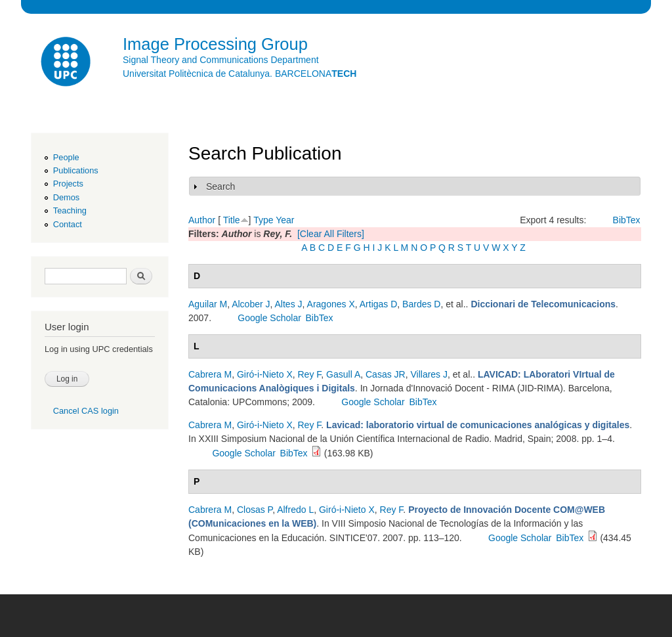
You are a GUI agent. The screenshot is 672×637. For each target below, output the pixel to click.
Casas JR (386, 374)
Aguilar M (208, 304)
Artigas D (379, 304)
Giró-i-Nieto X (265, 374)
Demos (66, 197)
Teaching (70, 210)
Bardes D (421, 304)
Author (202, 220)
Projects (68, 184)
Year (285, 220)
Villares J (429, 374)
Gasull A (343, 374)
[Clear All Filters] (331, 234)
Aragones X (331, 304)
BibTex (627, 220)
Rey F (310, 374)
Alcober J (251, 304)
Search (220, 187)
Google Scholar (269, 318)
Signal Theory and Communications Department (221, 60)
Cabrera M (210, 374)
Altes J (289, 304)
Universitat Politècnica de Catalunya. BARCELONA (240, 74)
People (66, 157)
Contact (68, 224)
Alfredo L (295, 510)
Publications (76, 170)
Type (263, 220)
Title (232, 220)
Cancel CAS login (86, 411)
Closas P (255, 510)
